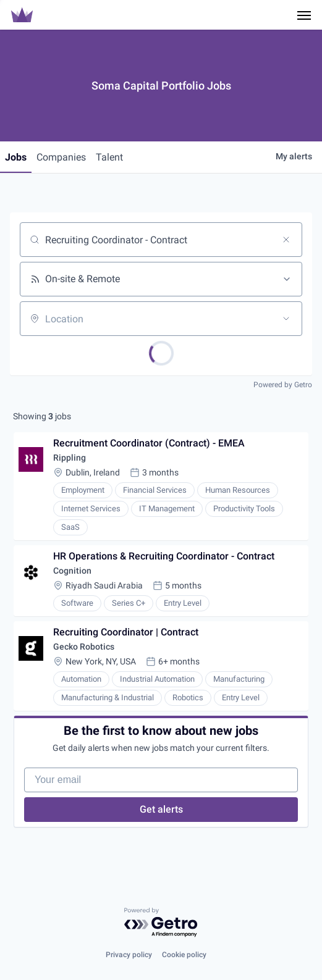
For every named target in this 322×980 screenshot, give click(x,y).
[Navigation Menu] (304, 15)
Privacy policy (129, 955)
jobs (16, 157)
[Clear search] (286, 240)
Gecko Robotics (84, 647)
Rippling (70, 458)
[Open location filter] (286, 319)
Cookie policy (184, 955)
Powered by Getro (283, 385)
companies (61, 157)
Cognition (72, 571)
